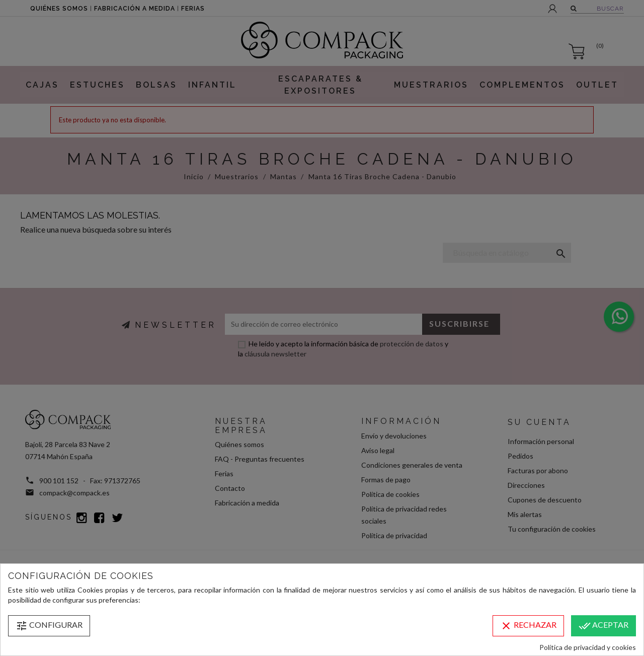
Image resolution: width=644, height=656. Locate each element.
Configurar (49, 626)
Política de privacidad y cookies (588, 647)
